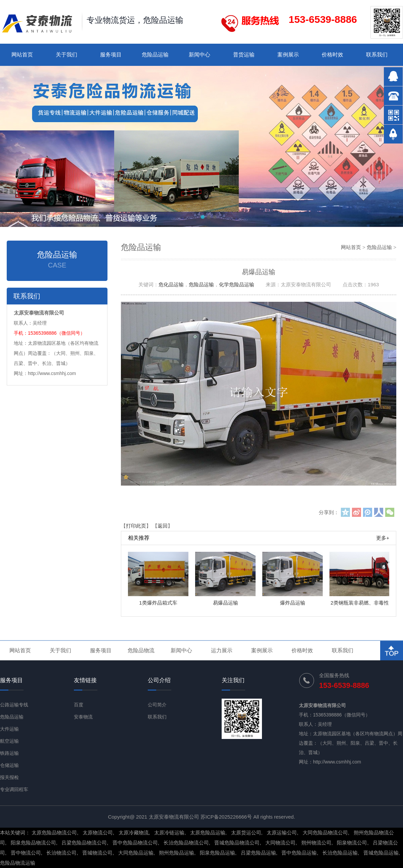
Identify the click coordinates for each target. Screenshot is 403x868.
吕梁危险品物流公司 (84, 843)
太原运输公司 (282, 833)
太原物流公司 (98, 833)
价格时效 (332, 55)
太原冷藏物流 (134, 833)
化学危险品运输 (237, 284)
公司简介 (157, 705)
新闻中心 (199, 55)
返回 (163, 526)
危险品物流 (141, 650)
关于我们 (66, 55)
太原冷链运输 (169, 833)
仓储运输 (9, 765)
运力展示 (222, 650)
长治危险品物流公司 (186, 843)
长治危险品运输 (340, 853)
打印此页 (136, 526)
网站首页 (22, 55)
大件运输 (9, 729)
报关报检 (9, 777)
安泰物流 (83, 717)
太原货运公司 (246, 833)
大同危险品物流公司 (325, 833)
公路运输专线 (14, 705)
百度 (79, 705)
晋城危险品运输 (381, 853)
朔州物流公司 (316, 843)
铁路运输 (9, 753)
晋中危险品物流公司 (135, 843)
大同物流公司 (280, 843)
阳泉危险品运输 (217, 853)
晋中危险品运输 (299, 853)
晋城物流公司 (97, 853)
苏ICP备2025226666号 (226, 817)
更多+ (383, 538)
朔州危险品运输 (176, 853)
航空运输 (9, 741)
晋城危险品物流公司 (237, 843)
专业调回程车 (14, 789)
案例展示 (288, 55)
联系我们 (377, 55)
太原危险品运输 (208, 833)
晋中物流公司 (26, 853)
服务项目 (111, 55)
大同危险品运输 (136, 853)
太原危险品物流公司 (54, 833)
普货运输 (244, 55)
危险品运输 (155, 55)
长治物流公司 (61, 853)
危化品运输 (171, 284)
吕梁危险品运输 (258, 853)
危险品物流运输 (18, 863)
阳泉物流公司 (352, 843)
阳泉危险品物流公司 (33, 843)
